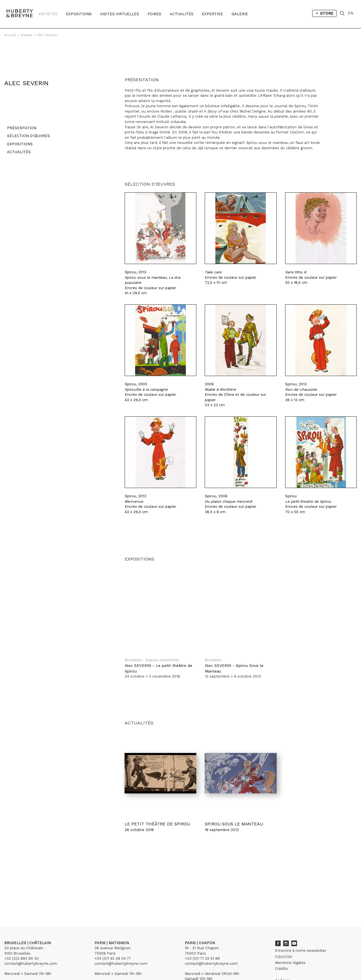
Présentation (19, 104)
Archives (283, 954)
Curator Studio (130, 963)
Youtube (294, 917)
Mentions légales (290, 936)
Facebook (278, 917)
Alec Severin (47, 35)
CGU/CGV (284, 930)
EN (352, 14)
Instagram (286, 917)
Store (326, 14)
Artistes (48, 14)
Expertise (213, 14)
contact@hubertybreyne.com (31, 937)
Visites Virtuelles (120, 14)
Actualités (182, 14)
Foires (154, 14)
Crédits (281, 942)
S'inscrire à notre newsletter (301, 924)
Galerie (240, 14)
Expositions (79, 14)
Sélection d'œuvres (26, 112)
